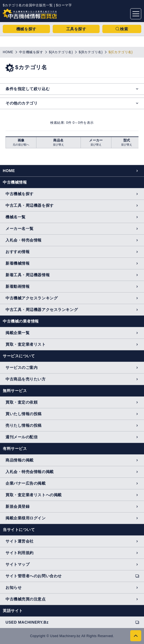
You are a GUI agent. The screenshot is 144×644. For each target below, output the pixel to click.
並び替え (58, 145)
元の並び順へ (21, 145)
